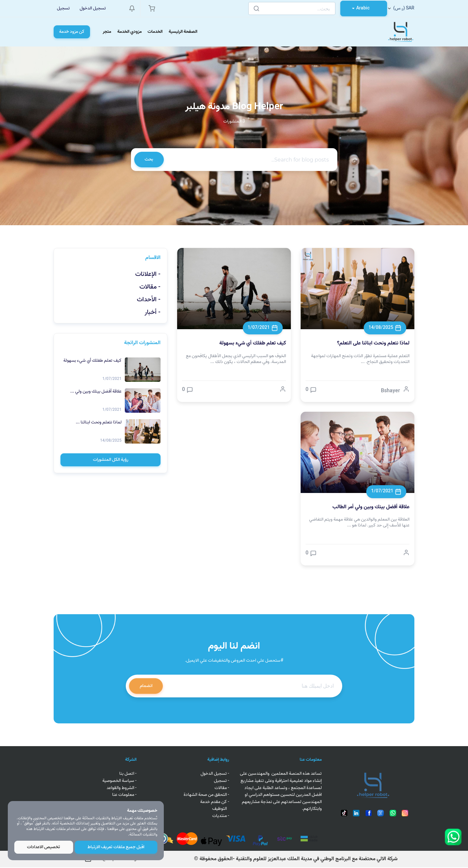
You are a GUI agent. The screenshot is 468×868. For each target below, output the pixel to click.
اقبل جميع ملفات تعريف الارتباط (116, 847)
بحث (149, 160)
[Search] (292, 8)
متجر (107, 32)
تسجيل (63, 8)
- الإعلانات (148, 275)
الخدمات (156, 32)
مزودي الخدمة (130, 32)
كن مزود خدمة (72, 32)
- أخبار (153, 314)
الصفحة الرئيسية (185, 32)
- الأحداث (149, 301)
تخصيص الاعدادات (44, 847)
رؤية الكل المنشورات (111, 461)
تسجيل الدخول (93, 8)
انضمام (146, 687)
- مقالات (150, 288)
